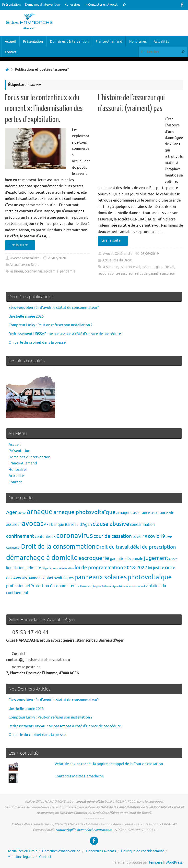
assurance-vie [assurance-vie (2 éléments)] (163, 513)
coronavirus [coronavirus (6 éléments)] (75, 536)
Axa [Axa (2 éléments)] (47, 524)
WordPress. (174, 862)
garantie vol (165, 267)
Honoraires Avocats (101, 851)
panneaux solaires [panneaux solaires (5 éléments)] (101, 577)
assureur (17, 271)
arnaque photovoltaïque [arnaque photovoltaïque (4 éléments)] (84, 512)
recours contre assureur (116, 274)
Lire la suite (21, 245)
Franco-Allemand (23, 463)
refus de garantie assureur (155, 274)
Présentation (11, 5)
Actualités (17, 476)
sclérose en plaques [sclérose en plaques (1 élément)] (89, 586)
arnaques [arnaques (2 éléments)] (124, 513)
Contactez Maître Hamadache (79, 776)
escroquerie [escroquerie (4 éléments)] (94, 558)
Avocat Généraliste (25, 258)
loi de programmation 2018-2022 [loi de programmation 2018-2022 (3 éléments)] (111, 568)
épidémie (51, 271)
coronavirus (33, 271)
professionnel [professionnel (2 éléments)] (18, 586)
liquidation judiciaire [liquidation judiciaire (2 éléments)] (24, 568)
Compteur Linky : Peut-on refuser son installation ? (50, 325)
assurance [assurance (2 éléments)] (141, 513)
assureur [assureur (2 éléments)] (14, 524)
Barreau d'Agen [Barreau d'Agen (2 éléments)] (78, 524)
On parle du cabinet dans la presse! (38, 343)
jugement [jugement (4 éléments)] (156, 558)
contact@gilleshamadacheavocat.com (84, 830)
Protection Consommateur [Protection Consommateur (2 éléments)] (54, 586)
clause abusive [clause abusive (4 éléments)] (111, 524)
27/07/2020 (57, 258)
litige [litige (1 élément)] (45, 568)
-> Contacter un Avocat (101, 5)
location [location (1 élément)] (69, 568)
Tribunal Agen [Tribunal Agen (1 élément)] (110, 586)
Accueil (15, 445)
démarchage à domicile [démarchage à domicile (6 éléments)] (42, 558)
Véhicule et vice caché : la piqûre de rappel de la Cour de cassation (109, 764)
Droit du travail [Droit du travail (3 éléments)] (113, 547)
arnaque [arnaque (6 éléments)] (40, 512)
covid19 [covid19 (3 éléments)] (156, 536)
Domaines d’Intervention (29, 457)
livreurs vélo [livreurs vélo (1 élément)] (56, 568)
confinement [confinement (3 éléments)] (20, 536)
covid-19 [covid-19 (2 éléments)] (140, 536)
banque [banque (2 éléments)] (58, 524)
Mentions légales (21, 857)
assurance (111, 267)
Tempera (155, 862)
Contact (15, 482)
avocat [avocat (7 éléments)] (32, 523)
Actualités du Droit (24, 265)
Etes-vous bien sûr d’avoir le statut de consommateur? (54, 308)
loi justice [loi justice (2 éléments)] (156, 568)
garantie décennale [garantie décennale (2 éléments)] (127, 559)
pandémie (68, 271)
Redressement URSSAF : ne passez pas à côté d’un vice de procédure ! (66, 334)
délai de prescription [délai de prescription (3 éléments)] (153, 547)
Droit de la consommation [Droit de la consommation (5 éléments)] (58, 547)
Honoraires (72, 5)
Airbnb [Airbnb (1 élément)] (22, 513)
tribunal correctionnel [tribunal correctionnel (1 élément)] (132, 586)
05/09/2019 (150, 254)
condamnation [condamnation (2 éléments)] (142, 524)
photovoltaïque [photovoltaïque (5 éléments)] (150, 577)
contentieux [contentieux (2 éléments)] (45, 536)
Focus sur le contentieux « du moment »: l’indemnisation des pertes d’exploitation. (44, 108)
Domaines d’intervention (42, 5)
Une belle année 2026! (27, 317)
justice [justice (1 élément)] (173, 559)
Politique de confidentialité (143, 851)
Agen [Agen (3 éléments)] (12, 512)
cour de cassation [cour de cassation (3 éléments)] (113, 536)
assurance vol (130, 267)
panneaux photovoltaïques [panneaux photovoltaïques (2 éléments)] (51, 578)
